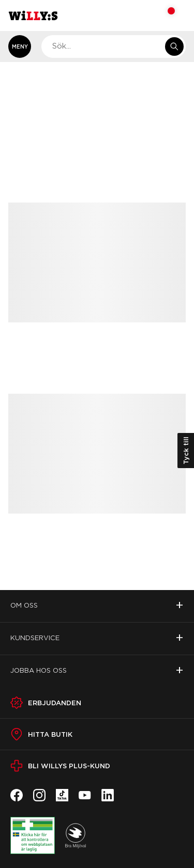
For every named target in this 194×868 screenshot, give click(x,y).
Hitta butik (50, 734)
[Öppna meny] (20, 47)
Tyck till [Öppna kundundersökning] (186, 451)
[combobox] (114, 47)
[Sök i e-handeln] (174, 47)
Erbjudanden (55, 703)
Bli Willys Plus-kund (69, 766)
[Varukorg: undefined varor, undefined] (164, 16)
